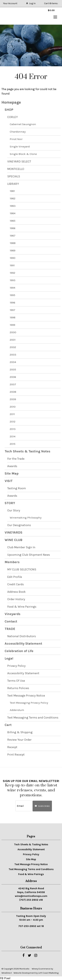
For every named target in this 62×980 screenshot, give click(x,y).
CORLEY (12, 117)
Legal (9, 658)
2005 (13, 370)
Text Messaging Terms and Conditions (33, 718)
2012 (13, 422)
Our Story (14, 510)
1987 (13, 236)
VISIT (9, 481)
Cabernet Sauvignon (23, 124)
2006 (13, 377)
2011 (12, 414)
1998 (13, 317)
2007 (13, 384)
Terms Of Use (16, 681)
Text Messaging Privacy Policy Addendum (29, 706)
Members (12, 562)
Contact (11, 621)
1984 (13, 213)
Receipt (12, 747)
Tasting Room (17, 488)
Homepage (11, 102)
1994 (12, 288)
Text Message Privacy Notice (26, 696)
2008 (13, 392)
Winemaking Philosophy (26, 518)
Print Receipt (16, 755)
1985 (13, 221)
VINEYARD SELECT (19, 161)
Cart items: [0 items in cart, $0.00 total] (51, 4)
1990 (13, 258)
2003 (13, 355)
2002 (13, 347)
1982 (13, 198)
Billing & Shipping (20, 732)
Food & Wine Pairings (22, 607)
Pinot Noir (16, 139)
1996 (12, 303)
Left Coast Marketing (48, 973)
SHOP (9, 110)
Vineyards (12, 614)
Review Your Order (19, 740)
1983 (13, 206)
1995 (12, 295)
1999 (12, 325)
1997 (12, 310)
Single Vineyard (20, 147)
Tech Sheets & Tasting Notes (27, 451)
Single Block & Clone (23, 154)
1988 (13, 243)
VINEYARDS (13, 532)
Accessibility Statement (23, 644)
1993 (13, 280)
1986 (13, 228)
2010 (13, 407)
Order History (16, 599)
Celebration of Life (19, 651)
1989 (13, 250)
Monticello (18, 16)
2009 (13, 399)
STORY (10, 503)
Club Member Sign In (21, 547)
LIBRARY (13, 184)
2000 (13, 332)
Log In (31, 3)
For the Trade (16, 459)
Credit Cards (16, 584)
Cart (8, 725)
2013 (13, 429)
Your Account (10, 3)
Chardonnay (18, 132)
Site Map (12, 473)
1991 (12, 265)
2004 (13, 362)
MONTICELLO (16, 169)
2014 (13, 436)
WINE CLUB (13, 540)
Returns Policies (18, 688)
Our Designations (19, 525)
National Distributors (22, 636)
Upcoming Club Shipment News (29, 555)
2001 (13, 340)
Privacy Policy (16, 666)
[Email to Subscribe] (24, 806)
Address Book (16, 592)
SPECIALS (14, 176)
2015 (13, 444)
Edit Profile (15, 577)
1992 (12, 273)
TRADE (10, 629)
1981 (12, 191)
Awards (12, 466)
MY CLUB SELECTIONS (22, 569)
